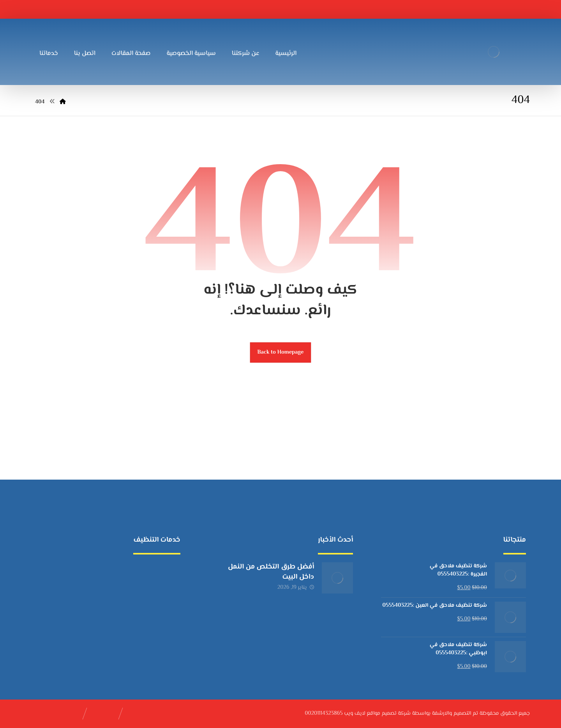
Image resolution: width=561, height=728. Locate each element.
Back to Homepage (281, 352)
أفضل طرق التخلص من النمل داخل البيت (271, 572)
